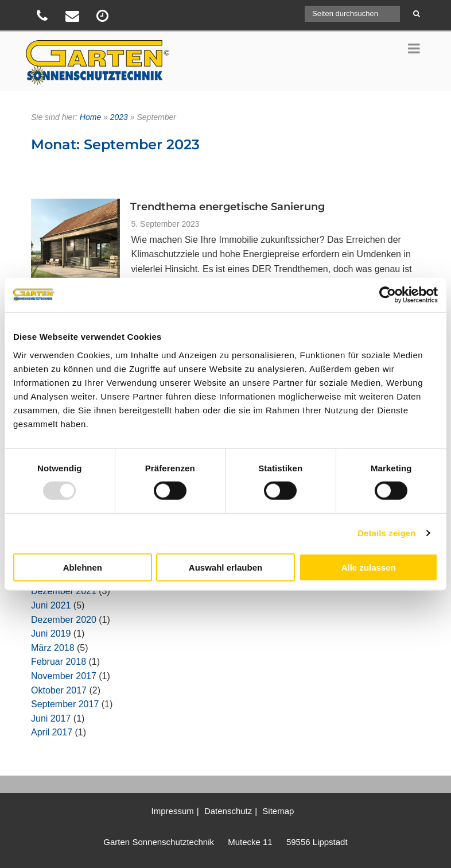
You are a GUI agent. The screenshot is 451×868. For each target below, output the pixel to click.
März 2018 (53, 648)
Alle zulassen (369, 567)
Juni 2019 (51, 633)
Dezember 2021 (64, 591)
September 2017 (65, 704)
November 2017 (64, 676)
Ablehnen (83, 567)
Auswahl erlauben (226, 567)
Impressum (173, 811)
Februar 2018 (59, 662)
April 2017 (52, 732)
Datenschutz (228, 811)
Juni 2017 (51, 718)
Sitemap (278, 811)
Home (90, 117)
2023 (119, 117)
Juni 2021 (51, 605)
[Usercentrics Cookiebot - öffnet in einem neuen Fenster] (388, 295)
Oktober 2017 (59, 690)
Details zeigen (386, 533)
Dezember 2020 (64, 620)
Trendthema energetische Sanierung (228, 207)
